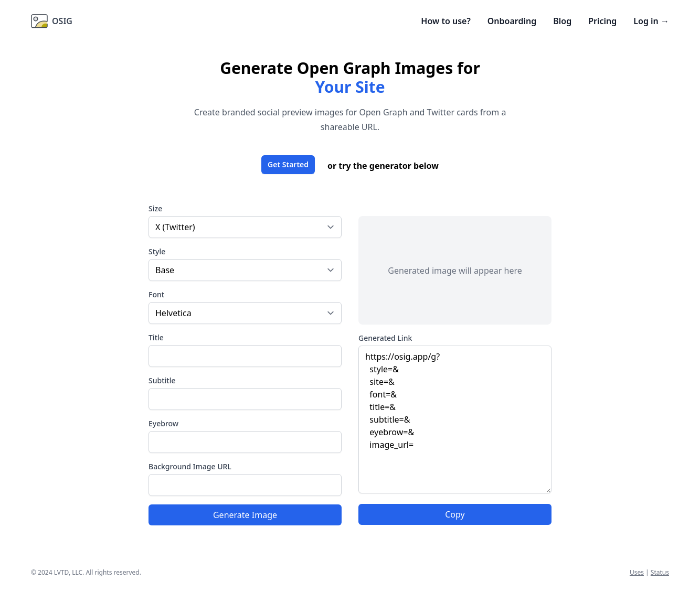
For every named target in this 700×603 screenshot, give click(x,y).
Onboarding (512, 21)
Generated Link (385, 338)
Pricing (602, 21)
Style (157, 251)
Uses (637, 572)
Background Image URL (190, 466)
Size (155, 208)
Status (660, 572)
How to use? (446, 21)
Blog (562, 21)
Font (156, 294)
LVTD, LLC (68, 572)
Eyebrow (163, 423)
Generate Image (245, 515)
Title (156, 337)
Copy (455, 514)
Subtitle (162, 380)
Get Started (288, 164)
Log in (651, 21)
